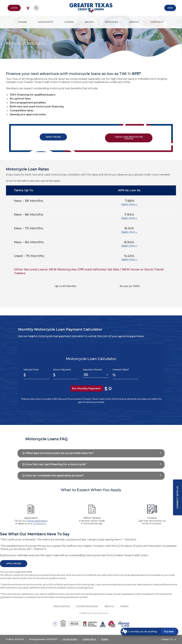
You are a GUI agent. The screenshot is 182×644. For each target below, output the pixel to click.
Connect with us (177, 497)
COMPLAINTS (90, 640)
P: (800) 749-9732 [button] (15, 640)
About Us (109, 606)
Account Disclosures (87, 606)
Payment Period (92, 370)
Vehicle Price (31, 370)
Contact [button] (157, 22)
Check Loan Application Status (129, 138)
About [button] (134, 22)
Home (23, 22)
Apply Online (53, 137)
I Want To (167, 640)
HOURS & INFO (70, 640)
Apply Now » (129, 204)
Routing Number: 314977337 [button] (43, 640)
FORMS (105, 640)
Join (170, 8)
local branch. (40, 523)
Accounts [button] (46, 22)
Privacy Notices (62, 606)
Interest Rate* (121, 370)
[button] (91, 453)
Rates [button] (89, 22)
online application (37, 521)
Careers (124, 606)
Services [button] (111, 22)
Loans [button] (69, 22)
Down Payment (62, 370)
